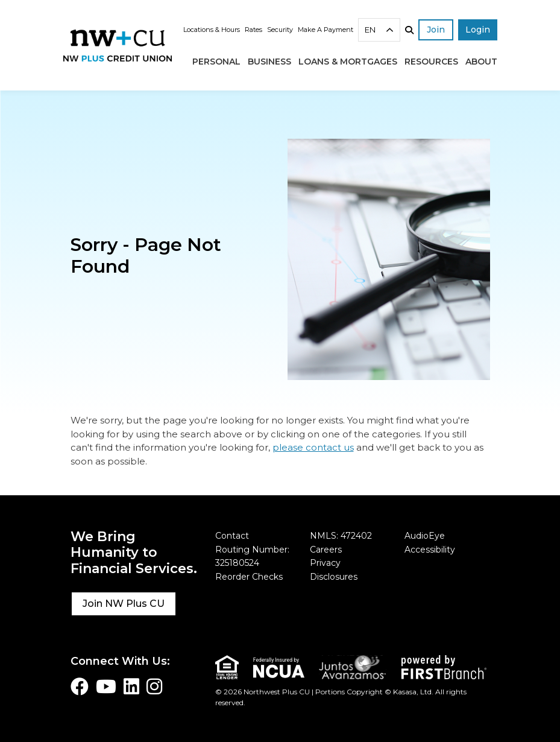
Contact (232, 536)
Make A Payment (326, 30)
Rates (253, 30)
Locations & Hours (212, 30)
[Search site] (409, 30)
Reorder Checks (249, 577)
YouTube (106, 687)
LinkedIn (131, 687)
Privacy (325, 563)
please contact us (313, 447)
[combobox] (379, 30)
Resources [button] (431, 62)
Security (280, 30)
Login (478, 30)
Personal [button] (216, 62)
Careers (326, 550)
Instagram (154, 687)
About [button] (481, 62)
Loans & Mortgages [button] (348, 62)
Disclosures (334, 577)
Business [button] (269, 62)
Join (436, 30)
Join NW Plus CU (124, 604)
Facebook (80, 687)
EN (370, 30)
